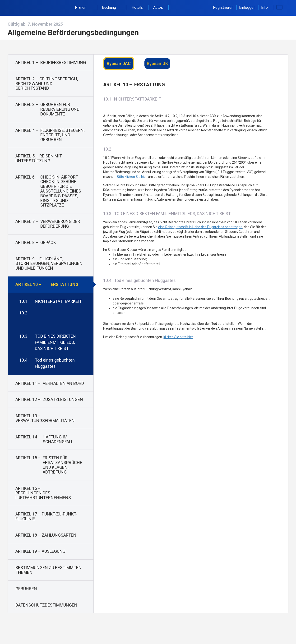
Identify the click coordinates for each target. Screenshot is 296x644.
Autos (158, 7)
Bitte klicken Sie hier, (132, 177)
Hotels (137, 7)
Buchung (112, 7)
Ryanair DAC (119, 63)
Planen (83, 7)
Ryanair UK (157, 63)
